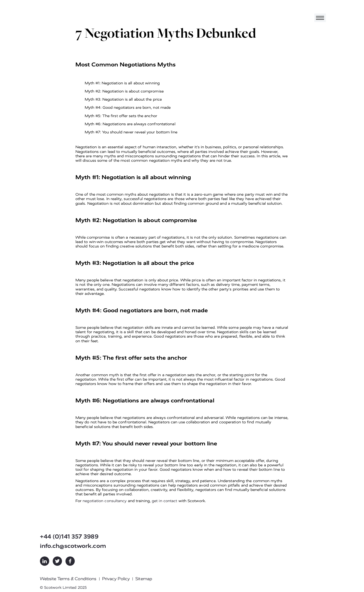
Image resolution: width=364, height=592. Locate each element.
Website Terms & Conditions (68, 579)
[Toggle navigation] (320, 18)
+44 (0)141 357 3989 (69, 537)
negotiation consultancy (105, 501)
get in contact (164, 501)
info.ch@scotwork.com (73, 546)
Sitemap (144, 579)
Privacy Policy (116, 579)
